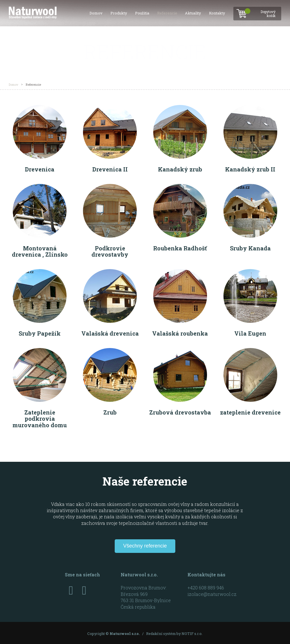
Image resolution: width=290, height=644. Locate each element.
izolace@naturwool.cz (212, 594)
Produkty (119, 13)
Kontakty (217, 13)
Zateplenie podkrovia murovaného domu (40, 418)
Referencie (167, 13)
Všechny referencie (145, 546)
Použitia (142, 13)
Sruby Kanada (250, 248)
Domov (96, 13)
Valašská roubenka (180, 333)
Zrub (110, 412)
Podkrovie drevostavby (110, 251)
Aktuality (193, 13)
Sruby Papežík (40, 333)
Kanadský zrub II (250, 169)
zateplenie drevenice (250, 412)
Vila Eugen (250, 333)
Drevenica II (110, 169)
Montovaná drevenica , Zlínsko (40, 251)
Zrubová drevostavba (180, 412)
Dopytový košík (263, 12)
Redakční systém (161, 633)
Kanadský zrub (180, 169)
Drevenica (40, 169)
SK (282, 46)
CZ (281, 38)
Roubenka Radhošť (180, 248)
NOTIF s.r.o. (192, 633)
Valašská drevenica (110, 333)
